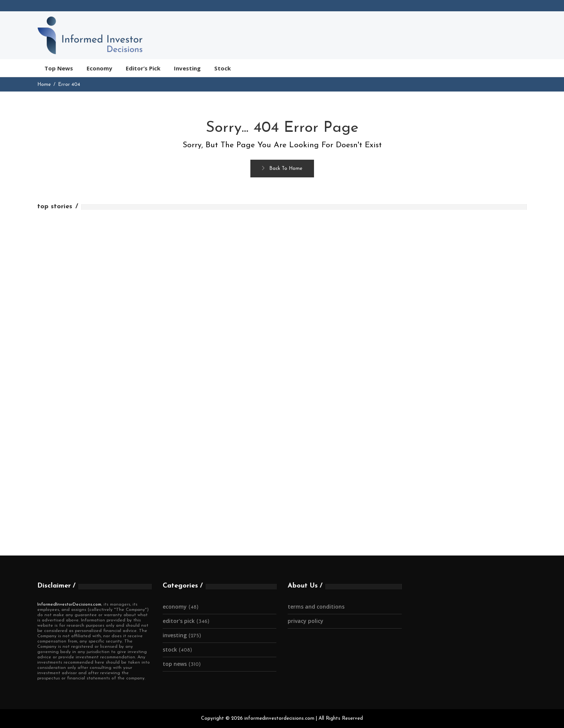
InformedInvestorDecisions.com (69, 604)
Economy (175, 607)
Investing (175, 635)
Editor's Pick (179, 621)
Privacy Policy (306, 621)
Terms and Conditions (316, 607)
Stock (170, 649)
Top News (175, 664)
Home (44, 85)
